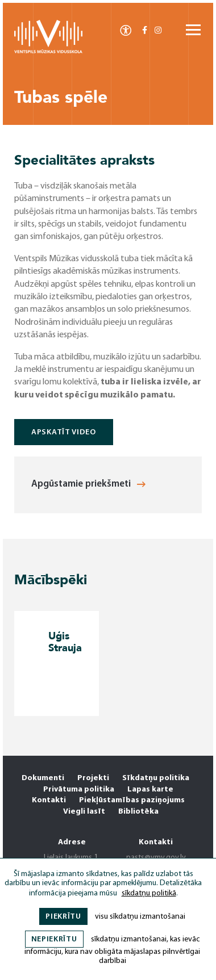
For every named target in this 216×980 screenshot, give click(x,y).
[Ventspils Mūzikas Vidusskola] (48, 51)
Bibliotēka (138, 812)
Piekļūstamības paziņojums (132, 800)
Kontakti (49, 800)
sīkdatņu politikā (149, 893)
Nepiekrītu (54, 939)
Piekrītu (63, 917)
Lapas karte (150, 790)
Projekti (93, 778)
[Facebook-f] (145, 31)
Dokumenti (43, 778)
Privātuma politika (79, 790)
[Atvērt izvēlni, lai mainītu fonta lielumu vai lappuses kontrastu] (126, 30)
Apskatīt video (64, 432)
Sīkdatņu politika (156, 778)
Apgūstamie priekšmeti (88, 484)
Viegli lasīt (84, 812)
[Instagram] (158, 31)
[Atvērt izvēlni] (193, 31)
